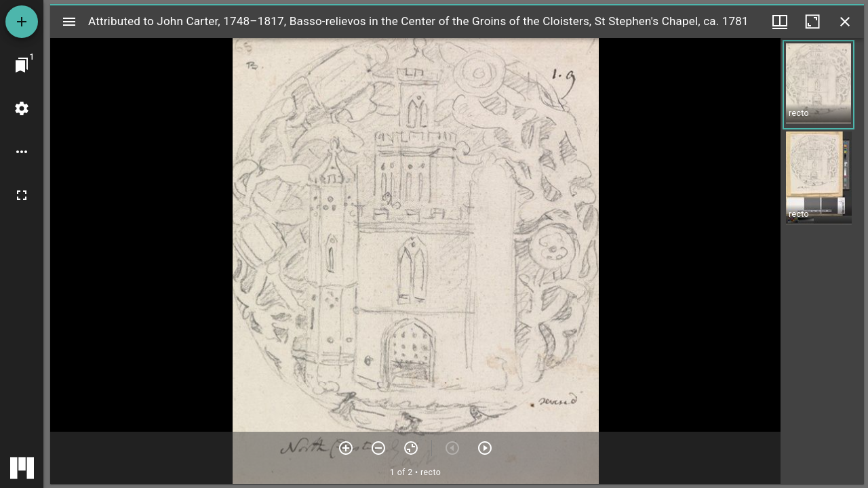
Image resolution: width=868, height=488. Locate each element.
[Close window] (845, 22)
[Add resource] (22, 22)
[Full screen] (22, 195)
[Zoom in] (346, 448)
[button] (818, 85)
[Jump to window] (22, 65)
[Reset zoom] (411, 448)
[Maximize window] (812, 22)
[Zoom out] (378, 448)
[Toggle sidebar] (69, 22)
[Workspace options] (22, 152)
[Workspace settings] (22, 108)
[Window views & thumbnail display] (780, 22)
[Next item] (485, 448)
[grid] (822, 261)
